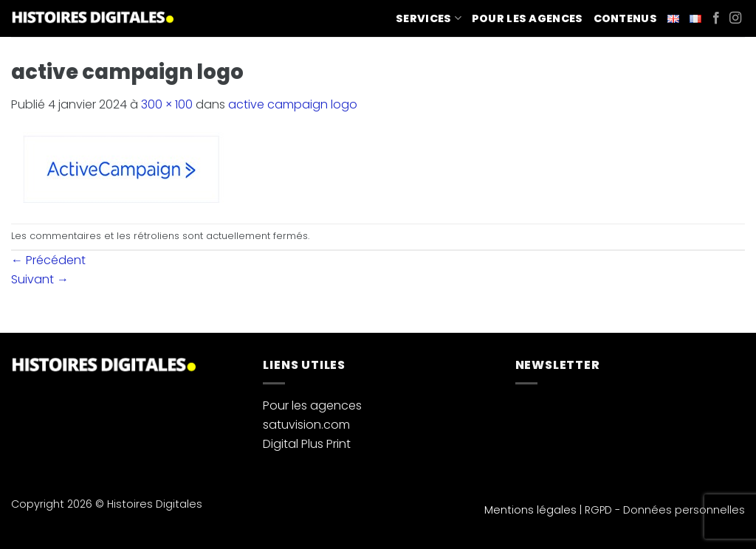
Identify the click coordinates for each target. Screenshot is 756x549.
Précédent (48, 260)
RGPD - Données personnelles (665, 510)
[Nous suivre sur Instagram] (735, 18)
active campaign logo (293, 104)
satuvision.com (306, 425)
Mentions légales (530, 510)
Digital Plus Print (307, 444)
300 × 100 (167, 104)
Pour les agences (528, 18)
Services (429, 18)
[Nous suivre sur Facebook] (716, 18)
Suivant (40, 279)
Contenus (625, 18)
